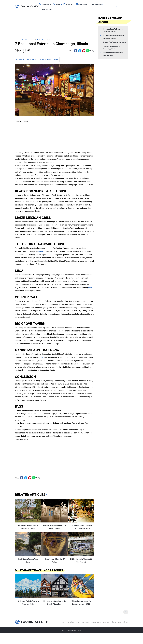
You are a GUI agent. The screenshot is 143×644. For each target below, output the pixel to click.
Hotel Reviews (117, 4)
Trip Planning (102, 4)
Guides (63, 4)
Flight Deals (31, 60)
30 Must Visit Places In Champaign (114, 42)
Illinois (56, 60)
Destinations (51, 4)
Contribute (71, 622)
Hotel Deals (20, 60)
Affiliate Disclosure (96, 622)
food (90, 288)
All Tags (126, 622)
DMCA (120, 622)
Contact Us (106, 622)
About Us (64, 622)
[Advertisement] (30, 23)
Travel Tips (75, 4)
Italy (41, 357)
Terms (78, 622)
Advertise (114, 622)
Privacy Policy (85, 622)
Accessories (88, 4)
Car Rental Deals (45, 60)
